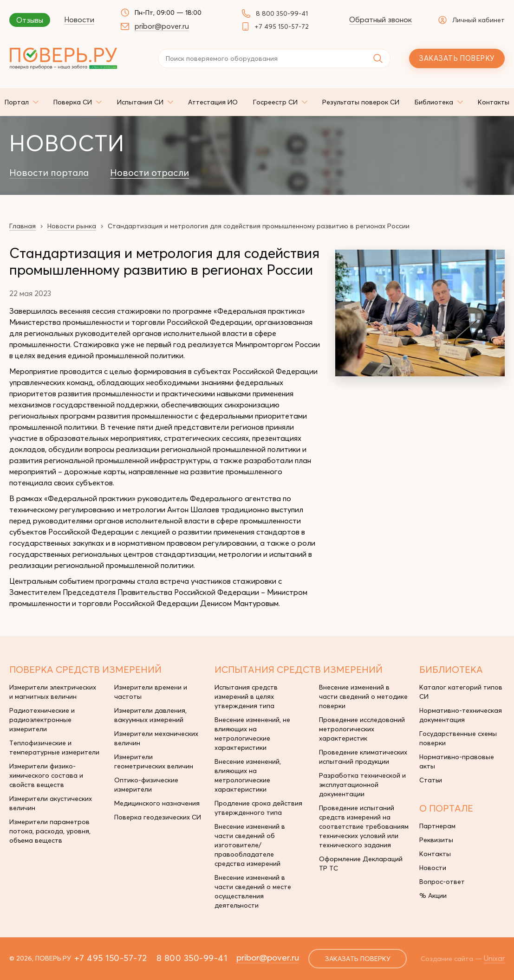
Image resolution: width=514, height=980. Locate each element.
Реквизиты (436, 840)
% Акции (433, 896)
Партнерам (437, 826)
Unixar (494, 958)
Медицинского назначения (157, 803)
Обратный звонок (381, 19)
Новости (79, 19)
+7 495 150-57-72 (282, 26)
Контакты (435, 854)
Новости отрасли (150, 173)
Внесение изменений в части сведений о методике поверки (363, 696)
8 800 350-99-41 (282, 13)
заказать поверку (358, 959)
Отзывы (30, 20)
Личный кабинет (472, 20)
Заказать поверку (457, 58)
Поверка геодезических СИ (158, 817)
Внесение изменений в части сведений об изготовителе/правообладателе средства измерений (250, 845)
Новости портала (49, 173)
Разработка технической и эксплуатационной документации (362, 785)
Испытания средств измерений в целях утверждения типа (246, 696)
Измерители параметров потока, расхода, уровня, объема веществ (50, 831)
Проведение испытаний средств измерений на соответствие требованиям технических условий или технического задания (364, 826)
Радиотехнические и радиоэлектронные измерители (42, 720)
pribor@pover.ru (162, 26)
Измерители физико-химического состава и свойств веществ (46, 775)
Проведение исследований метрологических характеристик (362, 729)
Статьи (431, 780)
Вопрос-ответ (442, 882)
